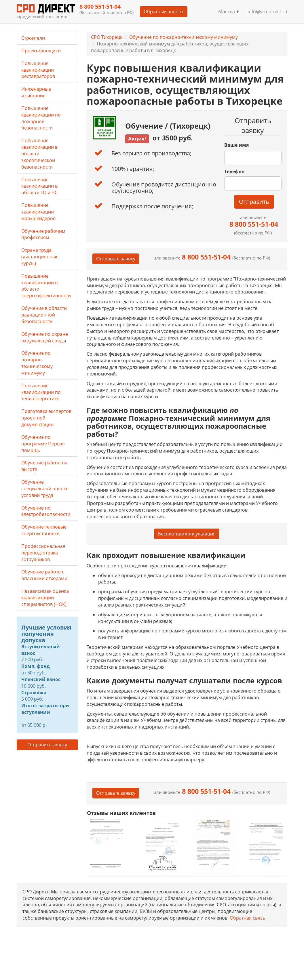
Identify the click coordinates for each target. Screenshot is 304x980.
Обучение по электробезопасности (46, 511)
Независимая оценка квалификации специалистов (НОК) (45, 598)
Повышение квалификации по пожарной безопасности (41, 118)
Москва (229, 12)
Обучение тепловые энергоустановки (44, 530)
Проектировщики (41, 51)
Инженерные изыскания (36, 92)
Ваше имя (236, 145)
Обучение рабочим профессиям (43, 234)
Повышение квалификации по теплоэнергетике (41, 392)
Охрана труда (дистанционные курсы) (40, 257)
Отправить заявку (47, 745)
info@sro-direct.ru (267, 12)
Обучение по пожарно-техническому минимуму (184, 37)
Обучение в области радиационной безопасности (44, 315)
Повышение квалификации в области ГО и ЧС (39, 186)
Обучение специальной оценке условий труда (45, 489)
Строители (33, 38)
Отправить (254, 202)
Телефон (234, 171)
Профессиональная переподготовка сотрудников (43, 553)
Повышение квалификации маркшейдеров (38, 212)
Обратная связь (247, 918)
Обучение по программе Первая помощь (43, 444)
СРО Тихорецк (107, 37)
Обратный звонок (164, 12)
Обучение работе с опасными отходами (44, 575)
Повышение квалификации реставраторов (38, 70)
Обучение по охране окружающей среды (45, 337)
